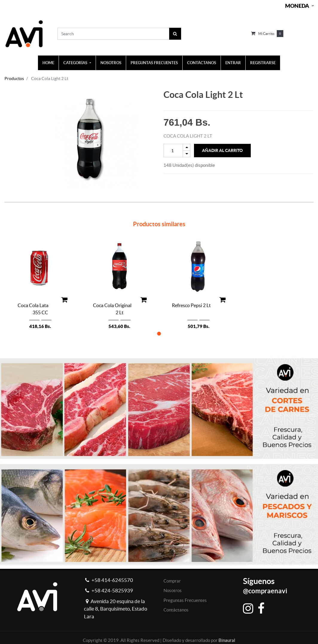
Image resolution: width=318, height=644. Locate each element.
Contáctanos (176, 610)
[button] (159, 333)
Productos (14, 78)
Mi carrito (266, 34)
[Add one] (186, 147)
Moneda (297, 6)
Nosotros (173, 590)
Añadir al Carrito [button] (222, 150)
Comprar (172, 581)
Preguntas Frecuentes (185, 600)
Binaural (227, 640)
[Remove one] (186, 154)
